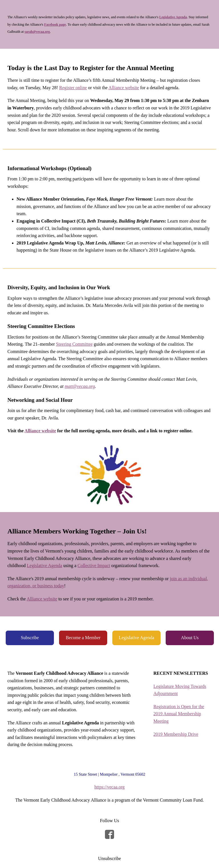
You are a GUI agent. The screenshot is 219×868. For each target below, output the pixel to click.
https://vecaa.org (109, 787)
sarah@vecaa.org (37, 32)
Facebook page (55, 25)
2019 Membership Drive (176, 734)
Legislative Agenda (44, 566)
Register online (73, 88)
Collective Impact (94, 566)
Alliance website (124, 88)
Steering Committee (74, 344)
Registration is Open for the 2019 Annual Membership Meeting (179, 714)
